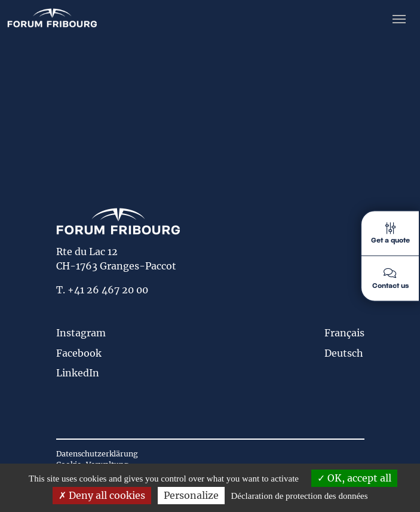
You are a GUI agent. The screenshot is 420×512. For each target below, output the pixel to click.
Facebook (79, 353)
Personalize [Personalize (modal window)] (191, 495)
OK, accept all (354, 478)
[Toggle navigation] (399, 18)
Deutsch (344, 353)
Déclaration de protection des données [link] (299, 496)
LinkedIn (78, 373)
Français (344, 333)
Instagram (81, 333)
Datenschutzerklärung (97, 454)
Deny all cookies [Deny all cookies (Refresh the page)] (102, 495)
